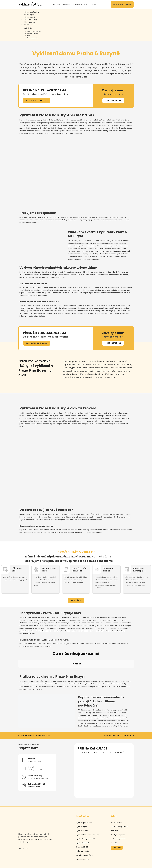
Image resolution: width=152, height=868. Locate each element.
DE (27, 830)
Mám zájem (76, 600)
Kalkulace (117, 829)
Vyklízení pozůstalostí (85, 804)
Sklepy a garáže (29, 22)
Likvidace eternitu (32, 38)
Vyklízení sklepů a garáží (86, 820)
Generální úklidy (82, 828)
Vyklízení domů (29, 17)
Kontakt (93, 4)
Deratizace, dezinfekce (34, 32)
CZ (20, 830)
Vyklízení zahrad (30, 25)
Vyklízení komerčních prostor (87, 816)
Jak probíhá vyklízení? (61, 4)
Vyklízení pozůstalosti (31, 12)
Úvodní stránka (117, 804)
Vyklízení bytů (29, 15)
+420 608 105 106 (113, 101)
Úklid (28, 36)
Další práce (115, 812)
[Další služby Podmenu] (35, 28)
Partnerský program (118, 820)
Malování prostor (83, 832)
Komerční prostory (30, 20)
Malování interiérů (33, 34)
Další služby (28, 28)
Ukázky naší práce (80, 4)
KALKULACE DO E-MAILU (37, 101)
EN (24, 830)
